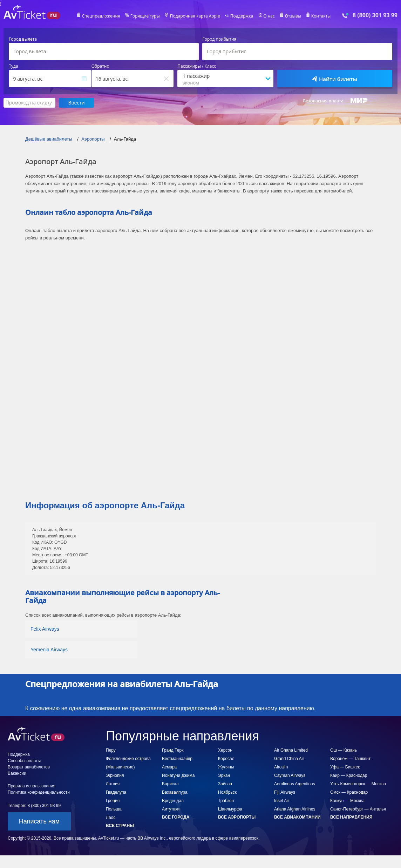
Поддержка (242, 16)
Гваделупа (116, 792)
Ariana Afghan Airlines (295, 809)
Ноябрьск (227, 792)
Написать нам (39, 821)
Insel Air (282, 801)
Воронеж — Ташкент (350, 759)
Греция (113, 801)
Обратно (100, 66)
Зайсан (225, 784)
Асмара (169, 767)
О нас (269, 16)
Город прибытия (219, 39)
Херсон (225, 750)
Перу (111, 750)
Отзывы (293, 16)
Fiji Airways (285, 792)
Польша (114, 809)
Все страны (120, 826)
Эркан (224, 775)
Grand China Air (289, 759)
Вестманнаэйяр (177, 759)
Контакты (321, 16)
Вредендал (173, 801)
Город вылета (23, 39)
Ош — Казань (344, 750)
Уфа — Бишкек (345, 767)
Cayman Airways (290, 775)
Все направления (351, 817)
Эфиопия (115, 775)
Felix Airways (45, 629)
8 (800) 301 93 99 (375, 15)
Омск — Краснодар (349, 792)
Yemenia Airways (49, 650)
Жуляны (226, 767)
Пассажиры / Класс (197, 66)
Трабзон (226, 801)
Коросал (226, 759)
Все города (176, 817)
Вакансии (17, 773)
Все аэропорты (237, 817)
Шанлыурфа (230, 809)
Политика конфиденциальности (39, 792)
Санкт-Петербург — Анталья (358, 809)
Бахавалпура (175, 792)
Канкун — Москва (347, 801)
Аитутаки (171, 809)
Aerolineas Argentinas (295, 784)
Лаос (111, 818)
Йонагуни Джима (178, 775)
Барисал (170, 784)
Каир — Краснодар (349, 775)
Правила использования (32, 786)
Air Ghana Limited (291, 750)
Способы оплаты (24, 761)
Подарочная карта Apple (195, 16)
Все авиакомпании (297, 817)
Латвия (113, 784)
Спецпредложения (101, 16)
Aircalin (281, 767)
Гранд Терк (173, 750)
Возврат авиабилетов (29, 767)
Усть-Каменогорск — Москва (358, 784)
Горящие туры (145, 16)
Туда (14, 66)
